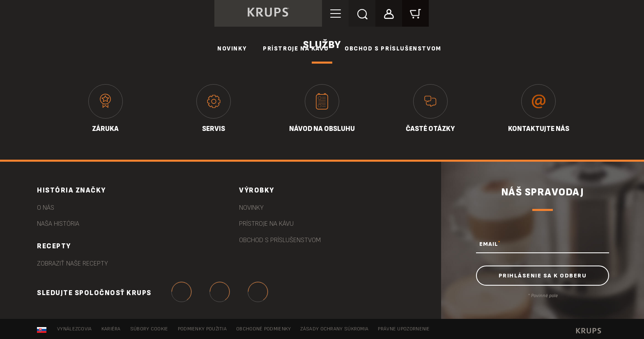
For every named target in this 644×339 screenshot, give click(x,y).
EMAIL (490, 244)
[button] (389, 13)
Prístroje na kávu (296, 49)
